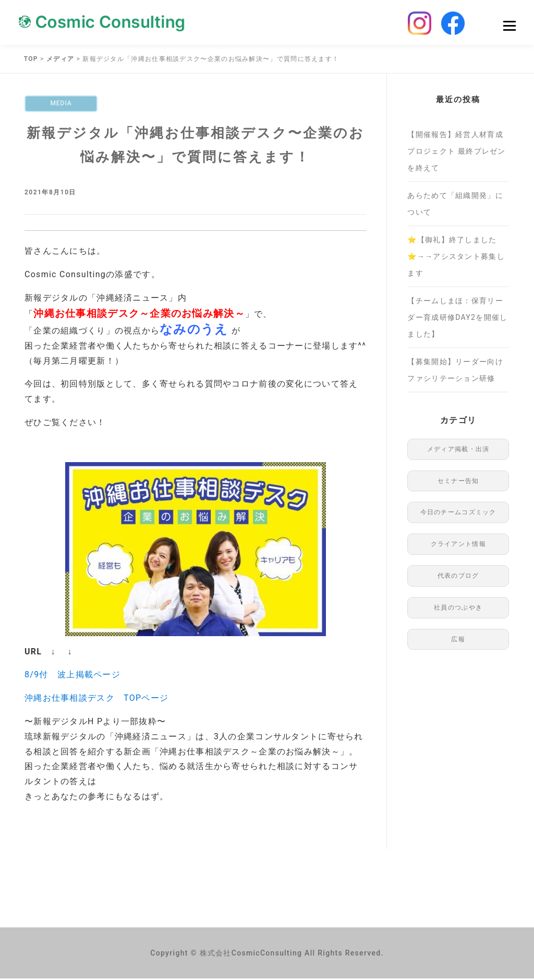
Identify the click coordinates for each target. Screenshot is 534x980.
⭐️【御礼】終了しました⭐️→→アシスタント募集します (456, 258)
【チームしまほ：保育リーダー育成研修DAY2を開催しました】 (457, 319)
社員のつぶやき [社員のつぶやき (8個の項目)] (458, 609)
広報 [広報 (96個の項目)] (458, 641)
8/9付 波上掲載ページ (72, 677)
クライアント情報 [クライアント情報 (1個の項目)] (458, 545)
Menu (509, 27)
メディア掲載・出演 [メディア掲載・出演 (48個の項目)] (458, 451)
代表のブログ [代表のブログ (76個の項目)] (458, 577)
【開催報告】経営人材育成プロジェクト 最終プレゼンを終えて (456, 153)
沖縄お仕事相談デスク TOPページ (96, 699)
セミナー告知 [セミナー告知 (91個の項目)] (458, 482)
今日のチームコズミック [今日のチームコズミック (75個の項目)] (458, 514)
